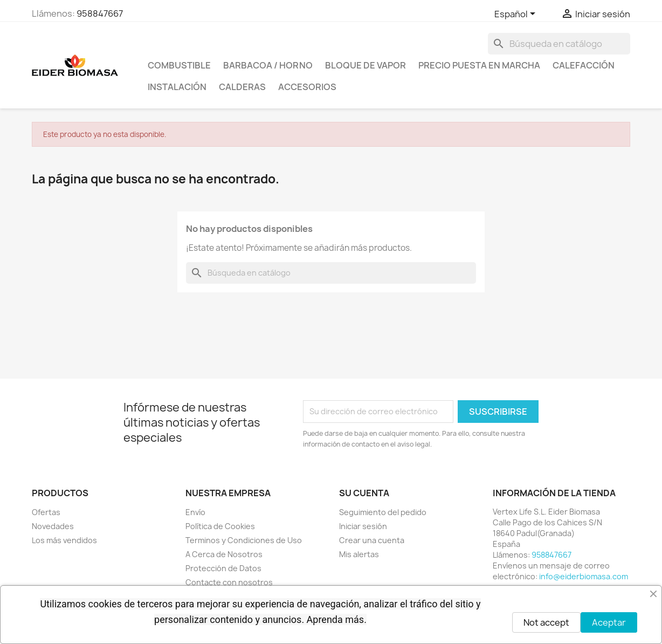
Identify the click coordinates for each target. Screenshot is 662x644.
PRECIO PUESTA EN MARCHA (479, 65)
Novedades (53, 526)
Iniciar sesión (363, 526)
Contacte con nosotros (229, 582)
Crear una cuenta (372, 540)
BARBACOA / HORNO (268, 65)
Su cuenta (364, 493)
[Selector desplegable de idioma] (517, 15)
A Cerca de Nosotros (224, 554)
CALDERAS (242, 87)
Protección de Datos (223, 568)
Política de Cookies (220, 526)
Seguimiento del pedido (383, 512)
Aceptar (609, 622)
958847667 (100, 13)
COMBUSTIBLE (179, 65)
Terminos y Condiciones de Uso (244, 540)
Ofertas (46, 512)
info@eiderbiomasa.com (584, 576)
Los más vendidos (64, 540)
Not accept (546, 622)
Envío (195, 512)
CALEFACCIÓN (584, 65)
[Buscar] (559, 44)
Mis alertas (359, 554)
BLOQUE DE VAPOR (366, 65)
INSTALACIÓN (177, 87)
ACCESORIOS (307, 87)
